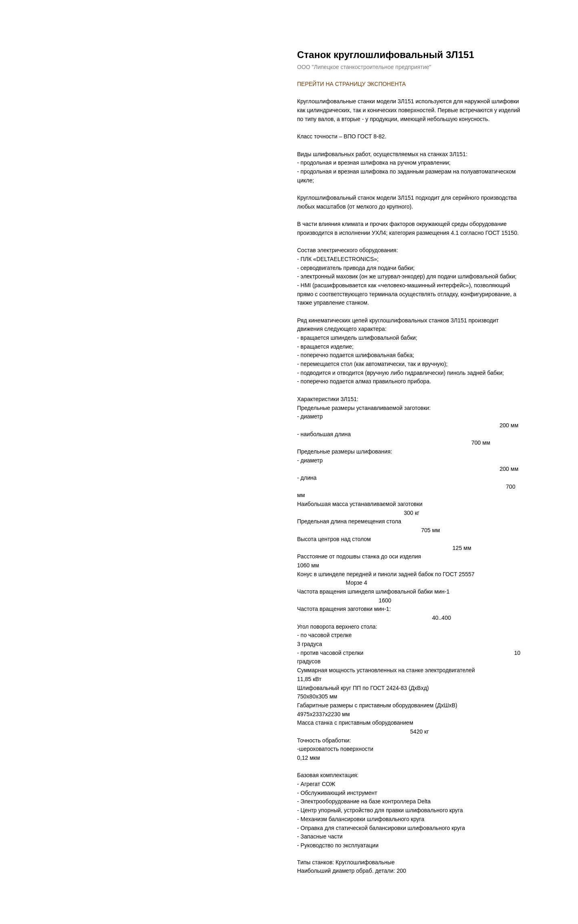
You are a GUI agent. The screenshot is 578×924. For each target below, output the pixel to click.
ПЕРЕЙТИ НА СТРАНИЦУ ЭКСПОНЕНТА (351, 84)
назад (23, 12)
